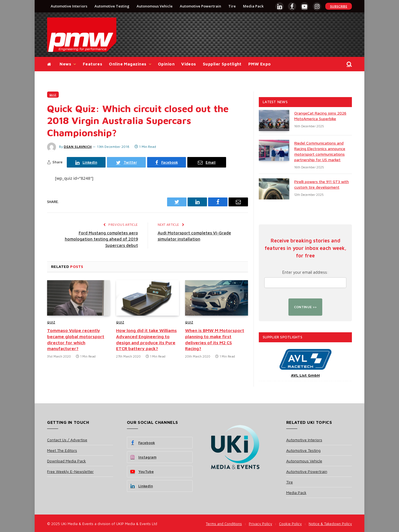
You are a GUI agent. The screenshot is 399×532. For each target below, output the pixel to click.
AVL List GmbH (305, 375)
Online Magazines (128, 64)
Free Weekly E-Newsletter (70, 471)
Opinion (166, 64)
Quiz (53, 95)
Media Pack (253, 6)
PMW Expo (260, 64)
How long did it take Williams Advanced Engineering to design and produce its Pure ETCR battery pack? (146, 339)
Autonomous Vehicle (155, 6)
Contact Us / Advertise (67, 440)
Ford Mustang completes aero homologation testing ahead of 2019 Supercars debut (101, 239)
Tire (232, 6)
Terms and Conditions (224, 524)
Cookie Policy (290, 524)
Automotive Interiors (69, 6)
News (65, 64)
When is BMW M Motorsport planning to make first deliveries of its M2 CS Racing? (215, 339)
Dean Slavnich (78, 147)
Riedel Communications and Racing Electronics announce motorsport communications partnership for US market (320, 151)
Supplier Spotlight (222, 64)
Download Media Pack (66, 461)
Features (93, 64)
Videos (189, 64)
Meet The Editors (62, 450)
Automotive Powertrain (200, 6)
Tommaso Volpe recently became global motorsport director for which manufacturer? (76, 339)
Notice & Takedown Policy (330, 524)
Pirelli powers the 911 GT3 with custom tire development (322, 184)
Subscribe (339, 6)
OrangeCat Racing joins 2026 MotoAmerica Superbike (320, 116)
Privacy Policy (260, 524)
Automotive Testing (112, 6)
